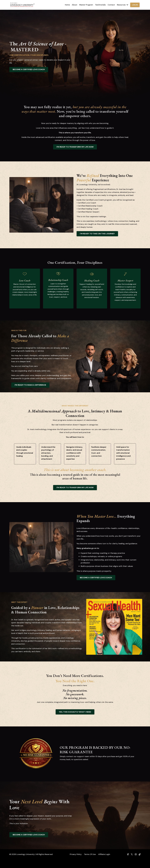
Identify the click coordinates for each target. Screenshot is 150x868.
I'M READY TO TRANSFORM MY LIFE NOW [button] (75, 147)
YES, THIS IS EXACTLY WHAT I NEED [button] (75, 720)
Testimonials (99, 5)
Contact (111, 5)
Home (66, 5)
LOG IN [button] (135, 5)
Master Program (85, 5)
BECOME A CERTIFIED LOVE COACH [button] (29, 69)
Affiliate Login (104, 863)
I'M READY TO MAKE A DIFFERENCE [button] (32, 390)
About (73, 5)
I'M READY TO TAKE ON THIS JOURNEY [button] (97, 234)
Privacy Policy (76, 863)
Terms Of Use (90, 863)
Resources (122, 5)
